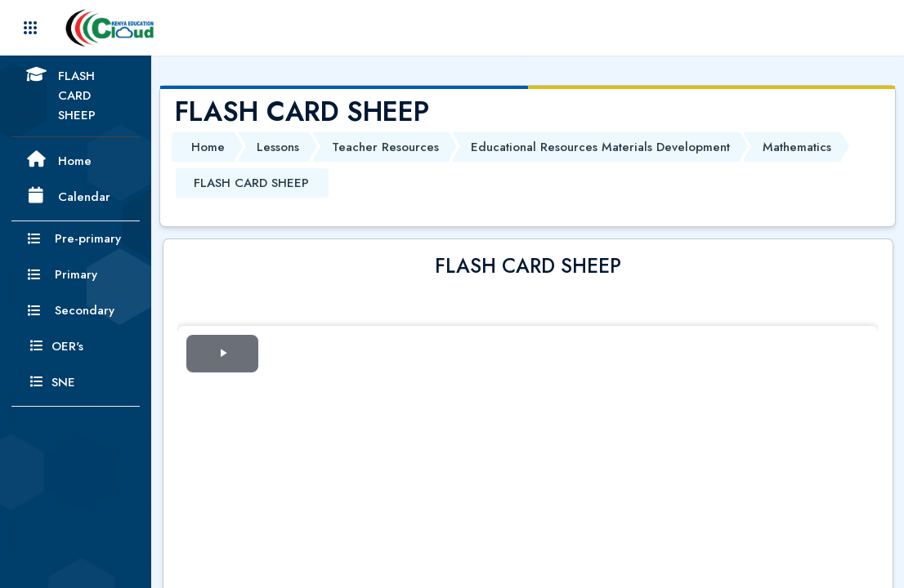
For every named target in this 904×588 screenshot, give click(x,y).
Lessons (278, 147)
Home (208, 147)
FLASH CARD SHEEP (251, 183)
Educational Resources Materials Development (600, 147)
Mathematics (797, 147)
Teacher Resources (385, 147)
